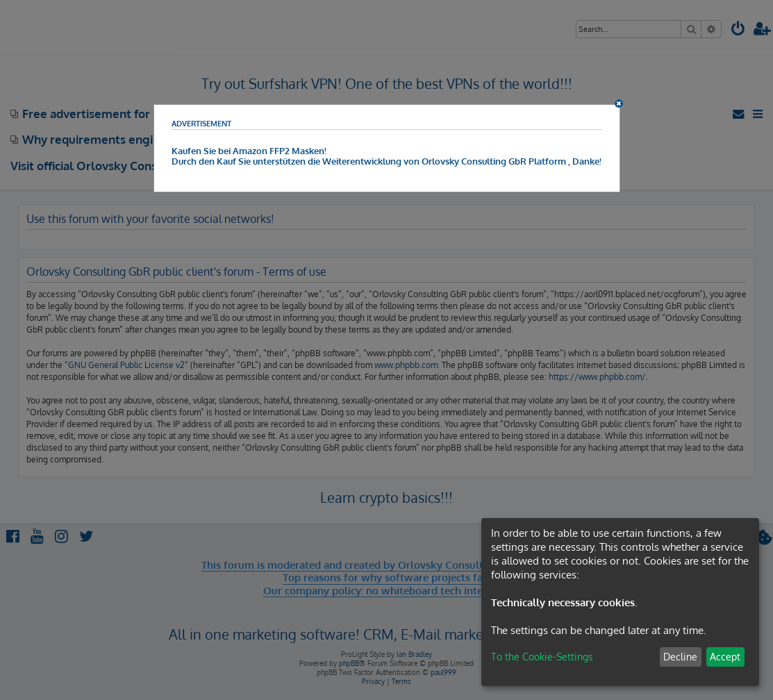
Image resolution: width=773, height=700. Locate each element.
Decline (680, 657)
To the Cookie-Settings (542, 657)
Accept (725, 657)
